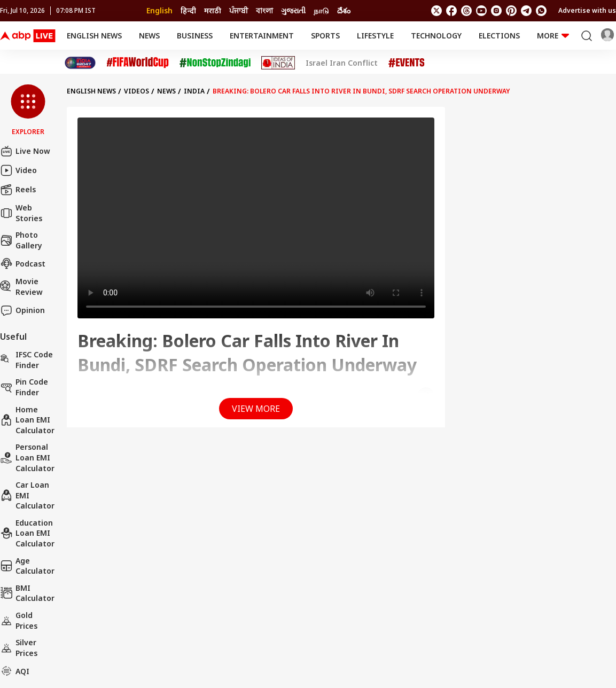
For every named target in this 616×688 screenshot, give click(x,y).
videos (137, 91)
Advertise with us (587, 10)
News (149, 36)
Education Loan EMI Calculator (27, 533)
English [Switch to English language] (159, 10)
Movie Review (21, 287)
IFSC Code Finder (26, 360)
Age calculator (27, 566)
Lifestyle (375, 36)
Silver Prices (19, 648)
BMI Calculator (27, 593)
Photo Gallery (21, 240)
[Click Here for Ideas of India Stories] (278, 63)
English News (94, 36)
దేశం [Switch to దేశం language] (344, 10)
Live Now (25, 151)
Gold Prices (19, 620)
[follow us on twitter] (436, 11)
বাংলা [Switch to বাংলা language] (264, 10)
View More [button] (256, 409)
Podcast (23, 263)
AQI (15, 671)
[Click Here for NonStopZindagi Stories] (215, 63)
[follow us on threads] (466, 11)
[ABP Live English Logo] (28, 36)
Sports (325, 36)
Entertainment (262, 36)
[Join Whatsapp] (541, 11)
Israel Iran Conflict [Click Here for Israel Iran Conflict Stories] (342, 63)
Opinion (22, 310)
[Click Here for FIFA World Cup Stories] (138, 63)
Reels (18, 190)
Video (18, 170)
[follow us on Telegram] (526, 11)
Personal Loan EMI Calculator (27, 457)
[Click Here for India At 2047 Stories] (80, 63)
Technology (436, 36)
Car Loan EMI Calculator (27, 495)
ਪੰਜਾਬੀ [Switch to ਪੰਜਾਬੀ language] (239, 10)
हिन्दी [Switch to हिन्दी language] (188, 10)
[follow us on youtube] (481, 11)
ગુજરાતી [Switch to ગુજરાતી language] (293, 10)
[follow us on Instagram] (496, 11)
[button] (28, 111)
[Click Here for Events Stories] (407, 63)
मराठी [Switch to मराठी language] (213, 10)
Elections (499, 36)
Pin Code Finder (24, 387)
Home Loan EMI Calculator (27, 420)
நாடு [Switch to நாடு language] (321, 10)
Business (195, 36)
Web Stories (21, 213)
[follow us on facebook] (451, 11)
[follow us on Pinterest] (511, 11)
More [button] (553, 36)
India (194, 91)
